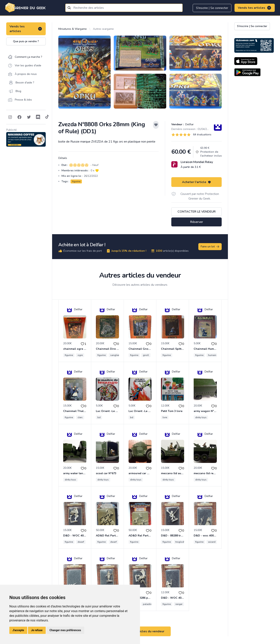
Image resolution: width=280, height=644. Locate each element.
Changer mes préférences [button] (65, 630)
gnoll (146, 355)
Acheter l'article (196, 182)
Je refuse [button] (37, 630)
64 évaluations (202, 134)
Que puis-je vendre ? (26, 41)
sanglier (115, 355)
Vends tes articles (255, 8)
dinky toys (201, 417)
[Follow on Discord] (38, 117)
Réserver (197, 222)
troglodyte (181, 542)
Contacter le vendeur (197, 212)
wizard (212, 542)
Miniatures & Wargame (73, 29)
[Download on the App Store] (246, 61)
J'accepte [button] (18, 630)
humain (212, 355)
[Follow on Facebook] (19, 117)
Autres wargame (103, 29)
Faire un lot (210, 247)
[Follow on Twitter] (29, 117)
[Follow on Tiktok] (47, 117)
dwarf (81, 542)
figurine (76, 181)
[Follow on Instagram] (10, 117)
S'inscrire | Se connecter (212, 8)
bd (99, 417)
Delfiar (189, 124)
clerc (80, 417)
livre (165, 417)
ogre (80, 355)
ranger (179, 604)
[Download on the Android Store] (247, 72)
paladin (147, 604)
